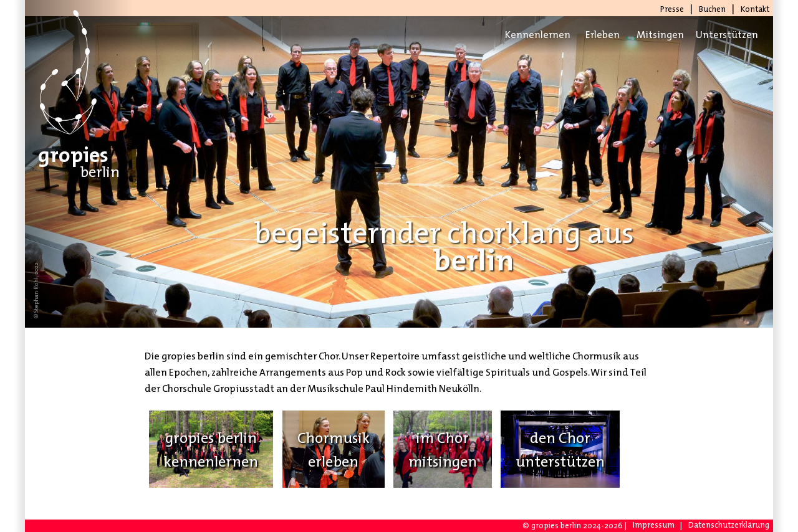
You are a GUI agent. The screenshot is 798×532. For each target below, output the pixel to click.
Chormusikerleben (334, 449)
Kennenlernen (534, 35)
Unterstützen (724, 35)
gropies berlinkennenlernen (211, 449)
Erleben (603, 35)
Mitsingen (660, 35)
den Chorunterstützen (560, 449)
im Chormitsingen (443, 449)
